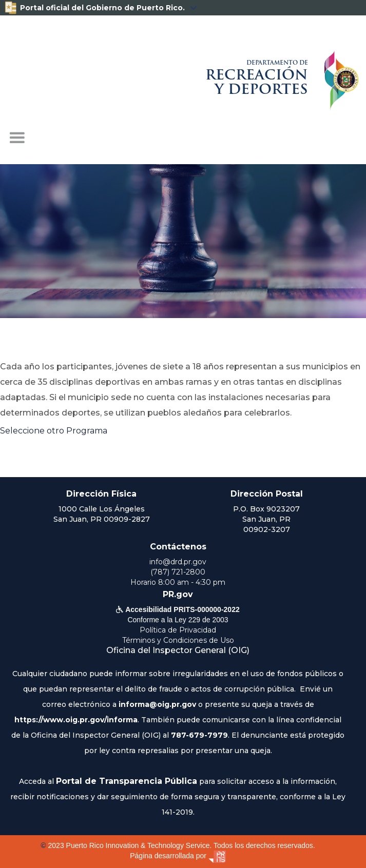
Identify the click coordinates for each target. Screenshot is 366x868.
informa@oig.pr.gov (157, 704)
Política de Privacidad (178, 630)
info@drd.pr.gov (178, 562)
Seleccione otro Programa (54, 431)
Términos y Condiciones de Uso (178, 640)
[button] (17, 138)
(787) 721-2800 (178, 572)
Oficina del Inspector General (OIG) (178, 650)
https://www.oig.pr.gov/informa (76, 720)
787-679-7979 (199, 735)
